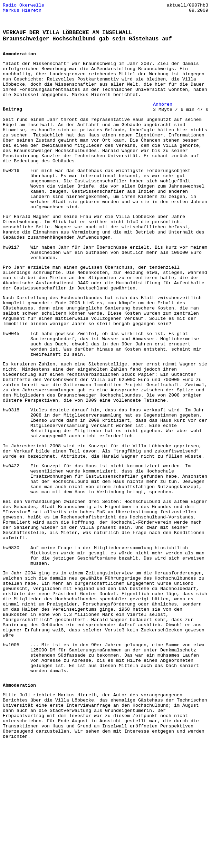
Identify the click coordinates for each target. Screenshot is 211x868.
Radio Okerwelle (23, 6)
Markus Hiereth (22, 12)
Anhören (163, 118)
